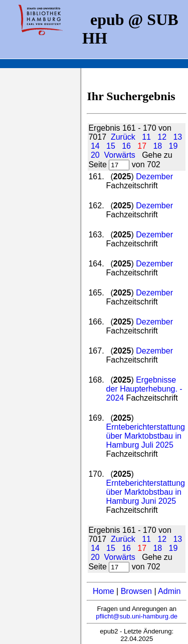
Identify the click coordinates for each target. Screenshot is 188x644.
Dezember (154, 177)
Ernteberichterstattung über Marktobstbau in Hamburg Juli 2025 (146, 436)
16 (126, 146)
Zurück (123, 137)
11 (146, 137)
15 (111, 146)
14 (95, 146)
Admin (169, 591)
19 (173, 146)
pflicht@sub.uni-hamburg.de (137, 616)
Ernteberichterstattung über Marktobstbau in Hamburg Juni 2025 (146, 492)
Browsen (136, 591)
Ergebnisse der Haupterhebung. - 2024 (144, 389)
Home (104, 591)
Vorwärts (120, 155)
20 (95, 155)
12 (162, 137)
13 (177, 137)
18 (157, 146)
